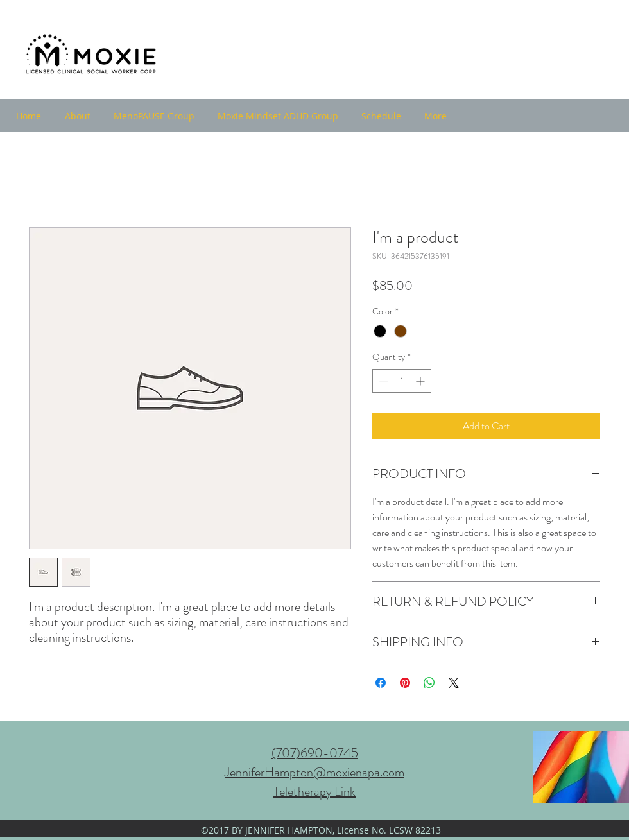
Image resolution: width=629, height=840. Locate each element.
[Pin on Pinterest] (405, 683)
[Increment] (421, 381)
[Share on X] (454, 683)
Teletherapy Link (314, 792)
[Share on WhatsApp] (429, 683)
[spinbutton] (402, 381)
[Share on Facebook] (381, 683)
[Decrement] (382, 381)
